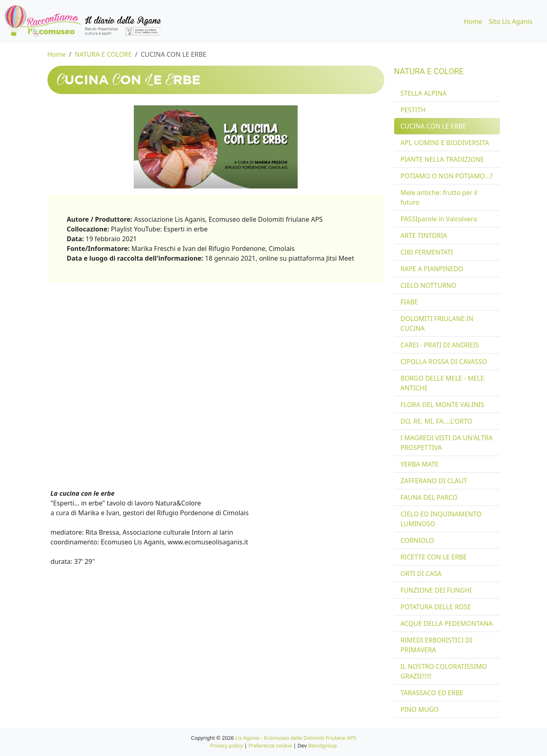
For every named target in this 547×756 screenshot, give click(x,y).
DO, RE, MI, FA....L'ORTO (437, 421)
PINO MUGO (420, 709)
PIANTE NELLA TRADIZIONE (442, 159)
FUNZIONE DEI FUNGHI (436, 590)
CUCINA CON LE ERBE (174, 54)
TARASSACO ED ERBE (432, 693)
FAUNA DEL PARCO (429, 497)
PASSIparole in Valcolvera (439, 219)
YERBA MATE (420, 464)
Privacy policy (226, 745)
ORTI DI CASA (421, 574)
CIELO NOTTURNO (429, 285)
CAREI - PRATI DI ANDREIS (440, 345)
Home (473, 21)
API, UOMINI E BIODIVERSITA (445, 143)
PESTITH (413, 110)
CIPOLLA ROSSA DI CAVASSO (444, 362)
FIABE (409, 302)
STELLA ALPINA (424, 93)
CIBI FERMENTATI (427, 252)
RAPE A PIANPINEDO (432, 269)
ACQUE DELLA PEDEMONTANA (447, 623)
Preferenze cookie (270, 745)
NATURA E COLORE (103, 54)
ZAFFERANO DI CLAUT (434, 481)
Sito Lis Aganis (511, 21)
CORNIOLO (417, 540)
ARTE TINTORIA (424, 236)
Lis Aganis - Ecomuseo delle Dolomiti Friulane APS (296, 738)
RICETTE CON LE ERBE (434, 557)
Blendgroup (323, 745)
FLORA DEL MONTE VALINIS (443, 405)
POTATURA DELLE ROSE (436, 607)
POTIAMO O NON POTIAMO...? (447, 176)
